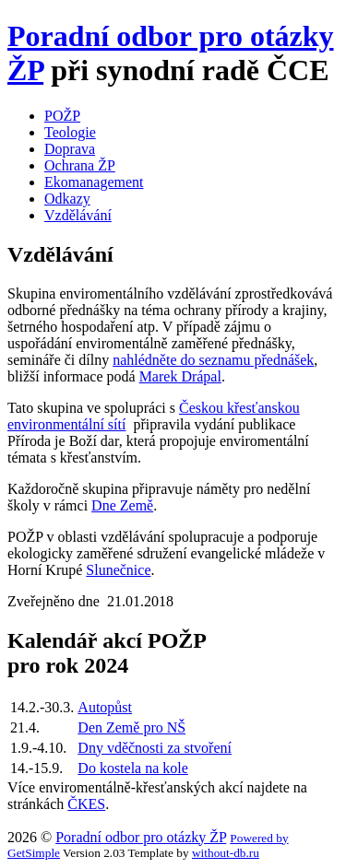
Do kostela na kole (133, 768)
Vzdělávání (78, 215)
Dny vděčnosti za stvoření (155, 748)
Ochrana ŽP (80, 165)
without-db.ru (226, 853)
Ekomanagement (94, 182)
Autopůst (105, 707)
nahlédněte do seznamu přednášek (213, 360)
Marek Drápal (180, 376)
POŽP (62, 116)
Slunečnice (118, 570)
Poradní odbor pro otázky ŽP (141, 837)
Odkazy (67, 199)
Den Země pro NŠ (131, 727)
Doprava (70, 149)
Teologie (70, 132)
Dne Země (122, 505)
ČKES (86, 804)
